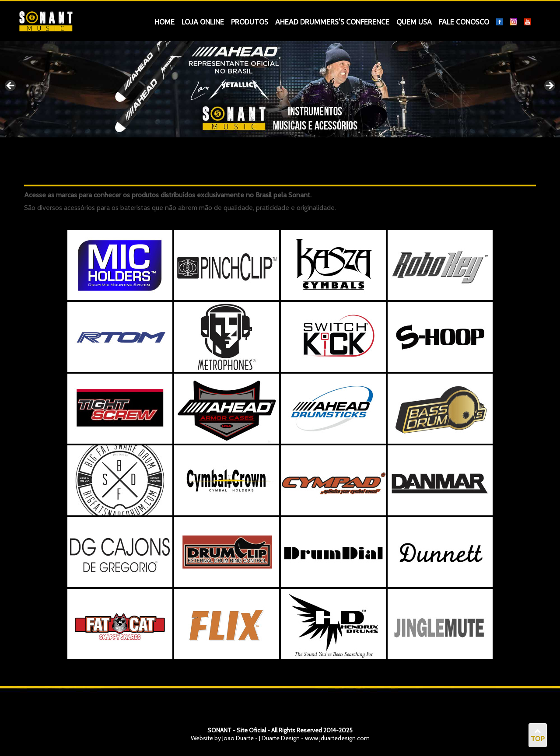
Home (164, 22)
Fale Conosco (464, 22)
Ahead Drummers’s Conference (332, 22)
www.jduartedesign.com (337, 738)
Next (549, 86)
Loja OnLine (203, 22)
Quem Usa (414, 22)
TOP (538, 735)
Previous (11, 86)
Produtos (250, 22)
